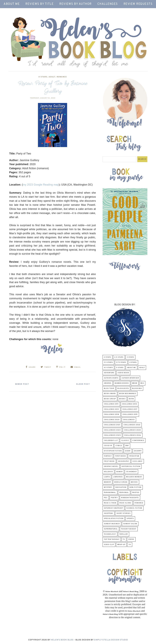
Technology (110, 534)
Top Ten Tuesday (112, 539)
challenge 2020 (112, 420)
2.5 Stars (119, 357)
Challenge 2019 (130, 414)
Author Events (111, 378)
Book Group (110, 399)
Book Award (110, 394)
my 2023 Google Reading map (41, 185)
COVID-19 (108, 446)
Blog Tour (109, 388)
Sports (130, 519)
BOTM (131, 399)
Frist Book (109, 461)
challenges (129, 420)
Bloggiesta (123, 388)
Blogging (137, 388)
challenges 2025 (112, 435)
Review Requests (138, 4)
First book (120, 456)
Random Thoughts (130, 498)
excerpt (138, 451)
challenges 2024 (132, 430)
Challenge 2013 (111, 409)
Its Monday (131, 472)
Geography (124, 461)
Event (128, 451)
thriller (124, 534)
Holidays (108, 472)
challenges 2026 (133, 435)
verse (131, 539)
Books (122, 399)
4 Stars (43, 77)
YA (130, 545)
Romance (62, 77)
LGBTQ (107, 477)
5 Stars (120, 368)
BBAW (135, 383)
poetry (114, 498)
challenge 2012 (130, 404)
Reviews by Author (75, 4)
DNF (127, 446)
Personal (124, 493)
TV (124, 539)
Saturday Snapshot (114, 508)
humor (120, 472)
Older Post (82, 384)
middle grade (121, 482)
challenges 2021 (112, 425)
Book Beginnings (128, 394)
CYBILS (119, 446)
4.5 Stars (108, 368)
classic (125, 440)
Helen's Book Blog (62, 640)
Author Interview (130, 378)
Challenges (108, 4)
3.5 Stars (108, 362)
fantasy (108, 456)
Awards (108, 383)
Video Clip (109, 545)
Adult (52, 77)
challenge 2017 (130, 409)
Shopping (109, 513)
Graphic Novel (111, 467)
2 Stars (108, 357)
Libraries (118, 477)
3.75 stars (121, 362)
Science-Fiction (134, 508)
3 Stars (131, 357)
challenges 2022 (132, 425)
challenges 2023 (112, 430)
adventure (109, 373)
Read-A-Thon (110, 503)
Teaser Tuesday (129, 529)
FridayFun (134, 456)
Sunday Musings (112, 524)
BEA (142, 383)
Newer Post (23, 384)
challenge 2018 (112, 414)
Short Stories (124, 513)
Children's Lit (111, 440)
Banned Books (122, 383)
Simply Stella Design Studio (111, 640)
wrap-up (121, 545)
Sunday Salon (130, 524)
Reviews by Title (39, 4)
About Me (12, 4)
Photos (136, 493)
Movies (134, 482)
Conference (138, 440)
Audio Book (123, 373)
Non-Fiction (136, 487)
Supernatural (111, 529)
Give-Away (138, 461)
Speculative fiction (114, 519)
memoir (107, 482)
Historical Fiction (131, 467)
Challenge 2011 (111, 404)
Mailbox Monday (134, 477)
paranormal (110, 493)
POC (106, 498)
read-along (125, 503)
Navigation (121, 487)
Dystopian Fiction (113, 451)
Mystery (108, 487)
